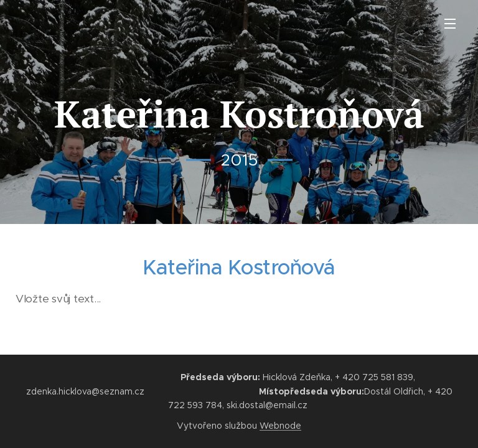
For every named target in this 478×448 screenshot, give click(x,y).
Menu (450, 24)
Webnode (280, 426)
